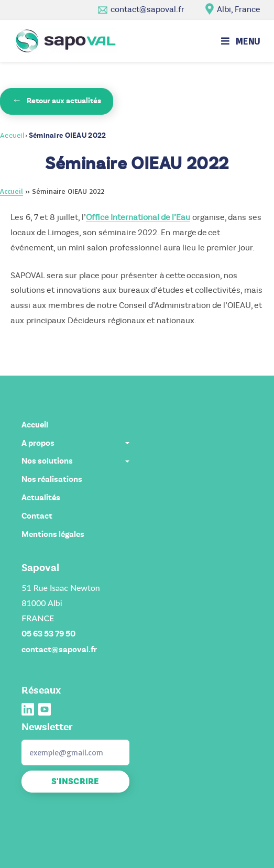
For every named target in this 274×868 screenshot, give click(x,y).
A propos (75, 443)
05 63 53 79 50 (48, 634)
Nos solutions (75, 461)
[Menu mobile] (241, 41)
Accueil (12, 135)
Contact (37, 516)
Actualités (41, 498)
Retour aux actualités (57, 100)
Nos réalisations (52, 479)
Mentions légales (53, 534)
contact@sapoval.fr (147, 9)
